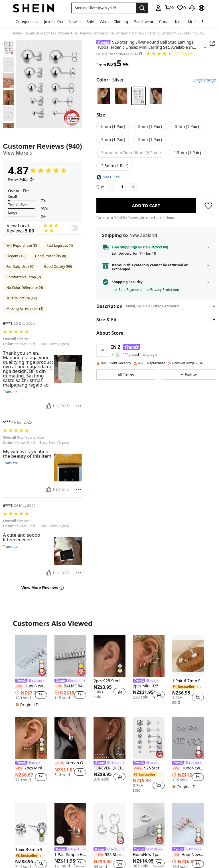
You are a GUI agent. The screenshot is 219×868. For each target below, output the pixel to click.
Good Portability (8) (51, 256)
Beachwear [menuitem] (144, 22)
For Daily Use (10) (20, 266)
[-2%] (176, 768)
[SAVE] (208, 205)
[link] (169, 8)
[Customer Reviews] (42, 149)
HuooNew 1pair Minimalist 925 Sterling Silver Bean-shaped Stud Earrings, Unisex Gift (31, 686)
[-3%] (19, 686)
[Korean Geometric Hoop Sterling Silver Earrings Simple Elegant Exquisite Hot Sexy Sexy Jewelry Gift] (70, 738)
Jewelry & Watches (39, 33)
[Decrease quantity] (111, 187)
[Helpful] (48, 406)
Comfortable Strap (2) (24, 277)
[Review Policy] (21, 179)
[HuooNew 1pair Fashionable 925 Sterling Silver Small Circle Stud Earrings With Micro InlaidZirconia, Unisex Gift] (149, 824)
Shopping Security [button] (127, 282)
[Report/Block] (79, 406)
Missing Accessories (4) (25, 309)
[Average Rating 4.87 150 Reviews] (171, 54)
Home (16, 33)
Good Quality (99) (58, 266)
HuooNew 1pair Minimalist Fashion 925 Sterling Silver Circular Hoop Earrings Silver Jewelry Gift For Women (188, 768)
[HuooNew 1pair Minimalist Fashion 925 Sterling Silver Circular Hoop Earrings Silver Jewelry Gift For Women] (188, 738)
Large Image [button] (204, 80)
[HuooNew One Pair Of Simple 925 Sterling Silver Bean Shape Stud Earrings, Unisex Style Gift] (188, 824)
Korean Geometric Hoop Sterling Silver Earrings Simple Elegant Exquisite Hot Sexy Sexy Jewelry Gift (70, 763)
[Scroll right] (202, 22)
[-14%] (138, 768)
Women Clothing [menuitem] (114, 22)
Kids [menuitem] (179, 22)
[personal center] (158, 8)
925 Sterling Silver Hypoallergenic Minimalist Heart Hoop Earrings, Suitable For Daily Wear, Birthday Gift (109, 855)
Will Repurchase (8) (22, 245)
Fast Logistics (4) (60, 245)
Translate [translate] (10, 392)
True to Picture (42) (21, 298)
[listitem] (31, 671)
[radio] (104, 96)
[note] (30, 705)
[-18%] (99, 855)
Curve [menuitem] (164, 22)
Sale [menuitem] (90, 22)
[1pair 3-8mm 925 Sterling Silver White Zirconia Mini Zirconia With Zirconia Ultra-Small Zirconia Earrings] (31, 824)
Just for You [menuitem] (53, 22)
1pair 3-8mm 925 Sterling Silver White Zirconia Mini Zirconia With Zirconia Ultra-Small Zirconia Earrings (31, 850)
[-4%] (19, 768)
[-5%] (59, 686)
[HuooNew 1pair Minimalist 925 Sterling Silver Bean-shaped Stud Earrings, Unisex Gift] (31, 656)
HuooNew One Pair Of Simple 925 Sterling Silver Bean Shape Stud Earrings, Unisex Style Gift (188, 855)
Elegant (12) (16, 256)
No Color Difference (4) (25, 288)
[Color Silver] (110, 80)
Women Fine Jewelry (74, 33)
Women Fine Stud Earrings (153, 33)
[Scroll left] (196, 22)
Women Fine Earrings (111, 33)
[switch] (73, 228)
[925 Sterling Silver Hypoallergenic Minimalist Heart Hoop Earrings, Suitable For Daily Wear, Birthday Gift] (109, 824)
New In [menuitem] (75, 22)
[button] (104, 8)
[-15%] (59, 763)
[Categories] (27, 22)
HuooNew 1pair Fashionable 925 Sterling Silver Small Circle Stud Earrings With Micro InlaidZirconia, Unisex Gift (149, 855)
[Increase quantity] (133, 187)
